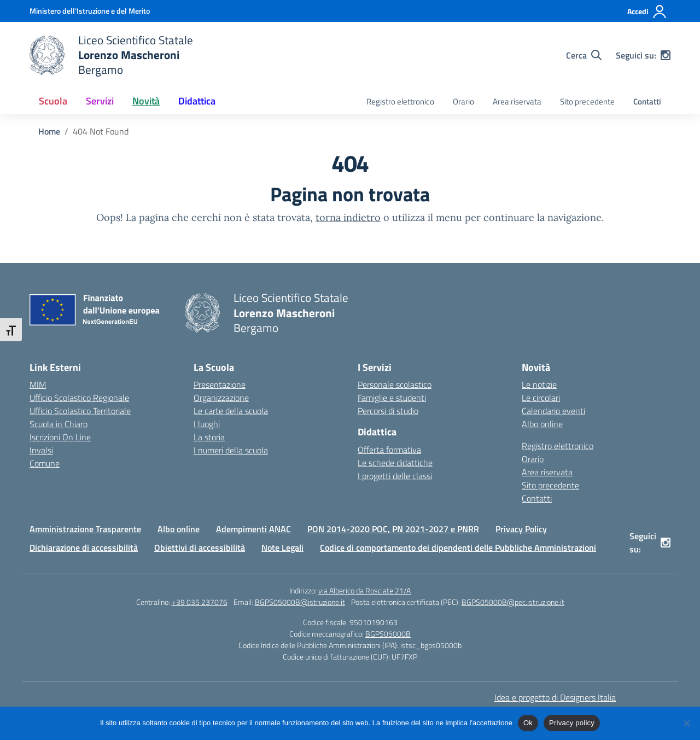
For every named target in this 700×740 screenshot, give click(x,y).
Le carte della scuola (231, 411)
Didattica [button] (197, 101)
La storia (209, 437)
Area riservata (517, 101)
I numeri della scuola (231, 450)
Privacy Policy (521, 529)
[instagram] (666, 55)
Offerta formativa (389, 450)
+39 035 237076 (200, 602)
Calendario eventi (553, 411)
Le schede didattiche (395, 463)
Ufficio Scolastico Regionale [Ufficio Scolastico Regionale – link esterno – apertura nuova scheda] (79, 398)
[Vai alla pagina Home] (49, 131)
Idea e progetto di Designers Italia (555, 697)
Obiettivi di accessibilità (200, 547)
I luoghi (207, 424)
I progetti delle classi (395, 476)
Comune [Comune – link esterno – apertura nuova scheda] (45, 463)
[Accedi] (647, 11)
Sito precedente (587, 101)
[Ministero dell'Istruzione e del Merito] (90, 11)
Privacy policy (572, 723)
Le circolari (541, 398)
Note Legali (282, 547)
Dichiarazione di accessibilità (84, 547)
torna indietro (348, 217)
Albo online (542, 424)
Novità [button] (146, 101)
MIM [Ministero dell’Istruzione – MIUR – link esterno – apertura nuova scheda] (38, 384)
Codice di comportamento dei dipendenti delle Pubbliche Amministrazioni (458, 547)
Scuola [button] (53, 101)
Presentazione (220, 384)
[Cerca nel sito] (584, 55)
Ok (528, 723)
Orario (463, 101)
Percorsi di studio (388, 411)
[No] (686, 723)
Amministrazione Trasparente (85, 529)
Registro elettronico (400, 101)
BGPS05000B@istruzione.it (300, 602)
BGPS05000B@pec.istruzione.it (513, 602)
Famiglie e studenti (392, 398)
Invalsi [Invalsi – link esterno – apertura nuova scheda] (41, 450)
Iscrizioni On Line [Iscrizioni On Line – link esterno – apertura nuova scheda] (60, 437)
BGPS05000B (388, 634)
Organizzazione (221, 398)
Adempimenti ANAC (253, 529)
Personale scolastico (395, 384)
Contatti (647, 101)
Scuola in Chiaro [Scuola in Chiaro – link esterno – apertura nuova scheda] (59, 424)
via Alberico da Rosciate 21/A (364, 590)
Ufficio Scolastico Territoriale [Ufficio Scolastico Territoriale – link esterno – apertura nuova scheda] (80, 411)
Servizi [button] (100, 101)
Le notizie (539, 384)
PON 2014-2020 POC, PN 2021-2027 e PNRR (393, 529)
